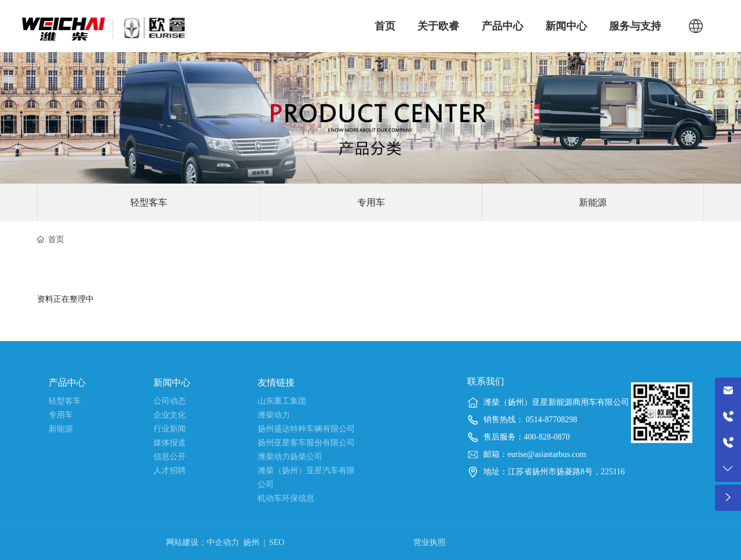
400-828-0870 (547, 437)
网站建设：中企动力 (203, 542)
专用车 (371, 202)
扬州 (251, 542)
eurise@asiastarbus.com (547, 454)
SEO (277, 542)
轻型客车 (149, 202)
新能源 (593, 202)
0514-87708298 (551, 420)
